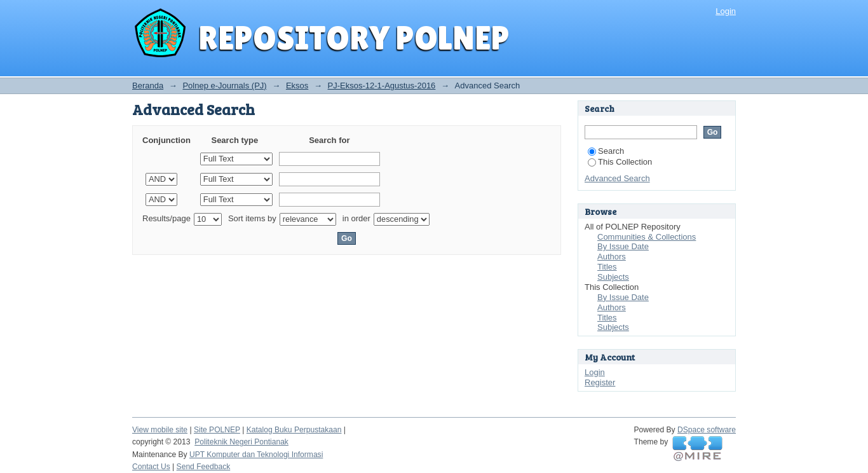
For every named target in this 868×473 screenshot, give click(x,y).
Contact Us (151, 467)
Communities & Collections (647, 237)
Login (726, 11)
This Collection (620, 162)
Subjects (613, 277)
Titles (607, 267)
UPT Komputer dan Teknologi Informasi (256, 455)
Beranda (148, 86)
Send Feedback (204, 467)
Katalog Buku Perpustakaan (294, 430)
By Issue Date (623, 246)
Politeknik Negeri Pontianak (241, 442)
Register (600, 382)
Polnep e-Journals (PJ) (224, 86)
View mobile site (160, 430)
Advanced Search (617, 178)
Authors (612, 257)
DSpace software (707, 430)
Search (606, 151)
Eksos (297, 86)
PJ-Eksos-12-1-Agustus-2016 (382, 86)
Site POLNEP (217, 430)
